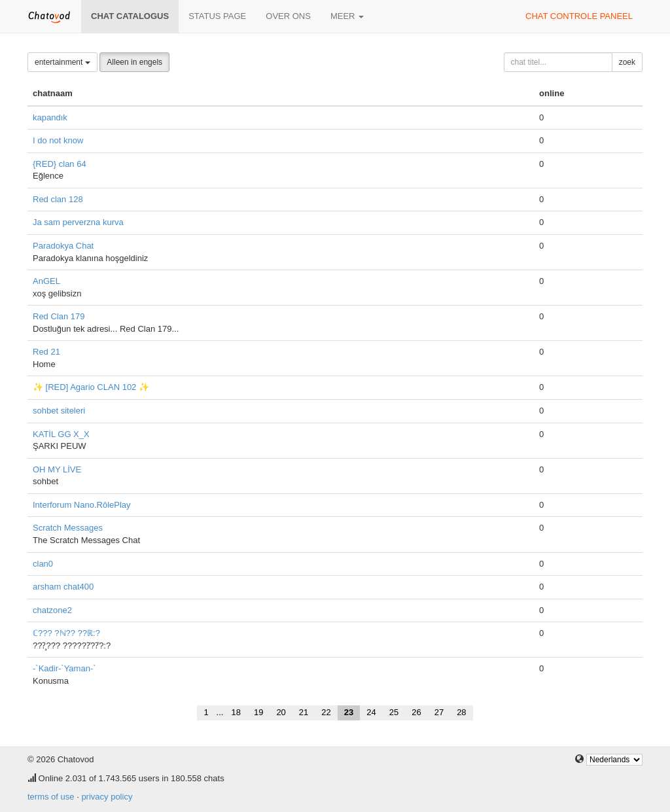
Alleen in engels (134, 62)
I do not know (58, 140)
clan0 (43, 564)
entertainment (62, 62)
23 (349, 712)
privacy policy (107, 797)
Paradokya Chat (63, 246)
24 (371, 712)
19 (258, 712)
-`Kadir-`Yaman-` (64, 668)
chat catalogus (130, 16)
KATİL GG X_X (61, 434)
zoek (627, 62)
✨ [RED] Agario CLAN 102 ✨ (91, 387)
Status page (217, 16)
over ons (288, 16)
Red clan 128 (58, 199)
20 (281, 712)
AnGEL (46, 281)
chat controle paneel (579, 16)
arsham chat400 (63, 587)
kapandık (50, 117)
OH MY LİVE (57, 469)
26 (416, 712)
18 (236, 712)
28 (461, 712)
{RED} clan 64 (60, 164)
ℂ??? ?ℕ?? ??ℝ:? (66, 633)
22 (326, 712)
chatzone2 (52, 610)
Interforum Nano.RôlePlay (82, 505)
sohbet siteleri (59, 411)
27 (439, 712)
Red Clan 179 (59, 316)
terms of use (51, 797)
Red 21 (46, 352)
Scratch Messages (68, 528)
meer (347, 16)
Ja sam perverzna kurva (78, 222)
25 (394, 712)
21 (304, 712)
